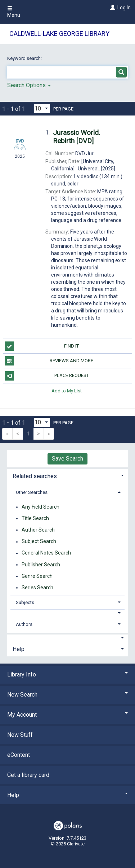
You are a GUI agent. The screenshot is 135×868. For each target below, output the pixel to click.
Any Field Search (40, 507)
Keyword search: (25, 58)
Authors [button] (24, 624)
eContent (19, 755)
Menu (14, 12)
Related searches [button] (35, 476)
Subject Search (39, 542)
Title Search (35, 518)
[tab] (67, 475)
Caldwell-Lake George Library (59, 34)
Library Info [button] (67, 674)
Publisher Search (41, 565)
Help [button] (19, 649)
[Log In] (112, 8)
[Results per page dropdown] (42, 108)
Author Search (38, 530)
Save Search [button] (67, 459)
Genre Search (37, 576)
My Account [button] (67, 715)
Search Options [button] (29, 85)
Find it (42, 346)
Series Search (37, 588)
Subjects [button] (25, 602)
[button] (68, 613)
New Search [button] (67, 695)
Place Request (47, 376)
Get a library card (28, 775)
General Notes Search (46, 553)
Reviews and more (49, 361)
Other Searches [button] (32, 492)
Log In (124, 8)
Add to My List (67, 391)
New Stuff (20, 735)
